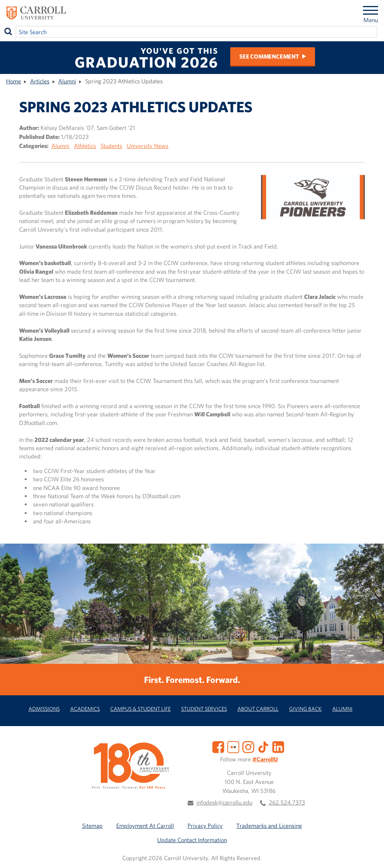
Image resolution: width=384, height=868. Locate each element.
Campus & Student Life (140, 709)
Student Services (204, 709)
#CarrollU (265, 759)
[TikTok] (263, 746)
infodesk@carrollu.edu (224, 802)
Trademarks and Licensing (269, 826)
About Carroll (258, 709)
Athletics (85, 146)
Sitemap (92, 826)
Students (111, 146)
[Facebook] (218, 746)
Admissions (44, 709)
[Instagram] (248, 746)
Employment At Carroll (145, 826)
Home (13, 81)
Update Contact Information (192, 840)
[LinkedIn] (278, 746)
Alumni (67, 81)
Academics (85, 709)
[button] (370, 854)
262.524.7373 (287, 802)
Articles (40, 81)
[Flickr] (233, 746)
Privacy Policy (205, 826)
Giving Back (305, 709)
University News (148, 146)
